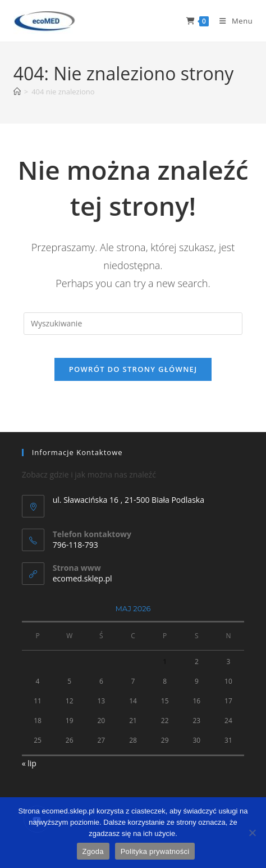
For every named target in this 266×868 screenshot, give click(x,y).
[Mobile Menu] (232, 21)
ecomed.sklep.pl (82, 578)
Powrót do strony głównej (133, 369)
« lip (29, 763)
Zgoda (93, 851)
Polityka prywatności (155, 851)
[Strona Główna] (17, 92)
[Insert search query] (133, 324)
